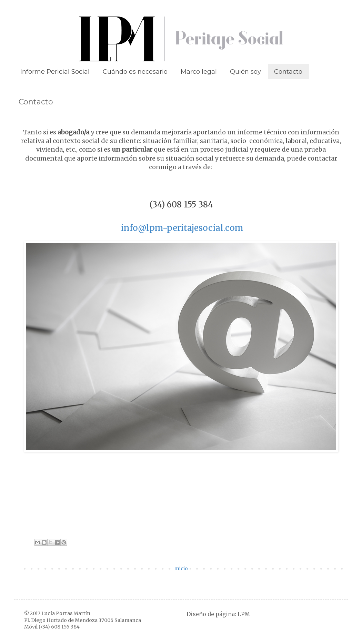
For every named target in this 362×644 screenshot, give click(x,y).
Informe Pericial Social (55, 72)
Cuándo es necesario (135, 72)
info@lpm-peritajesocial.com (182, 228)
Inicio (181, 569)
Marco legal (199, 72)
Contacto (288, 72)
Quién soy (245, 72)
